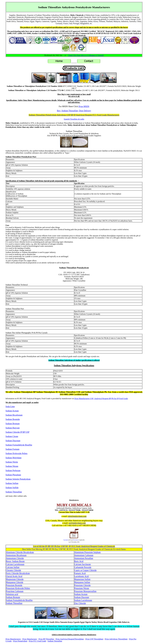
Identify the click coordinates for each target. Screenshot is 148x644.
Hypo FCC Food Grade (37, 641)
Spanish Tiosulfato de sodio (74, 119)
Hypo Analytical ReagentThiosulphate (70, 639)
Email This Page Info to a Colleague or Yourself (86, 55)
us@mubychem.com (77, 523)
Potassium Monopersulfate (85, 591)
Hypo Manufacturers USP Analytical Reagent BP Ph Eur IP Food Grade (101, 399)
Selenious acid (12, 594)
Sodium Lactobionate (83, 600)
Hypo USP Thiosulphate (94, 639)
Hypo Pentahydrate (20, 641)
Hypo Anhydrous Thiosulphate (116, 639)
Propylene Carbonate (15, 591)
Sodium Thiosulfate (55, 641)
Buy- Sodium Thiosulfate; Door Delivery (74, 111)
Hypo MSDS (84, 106)
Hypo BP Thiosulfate (46, 639)
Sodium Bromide (13, 419)
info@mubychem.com (77, 516)
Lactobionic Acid (81, 576)
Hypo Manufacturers (13, 639)
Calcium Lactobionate (15, 564)
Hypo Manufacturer (30, 639)
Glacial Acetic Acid (14, 576)
